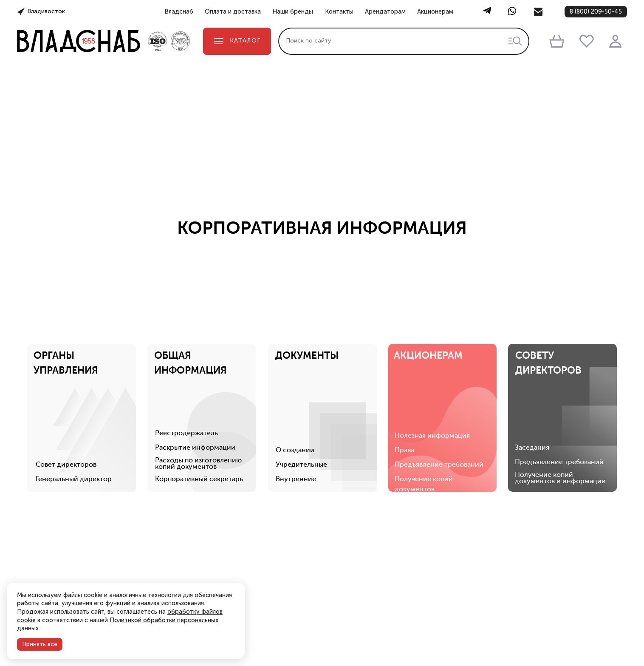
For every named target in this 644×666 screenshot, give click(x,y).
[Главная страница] (79, 41)
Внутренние (296, 415)
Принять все (40, 644)
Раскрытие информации (196, 384)
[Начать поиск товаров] (515, 41)
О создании (295, 386)
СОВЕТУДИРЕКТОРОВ (550, 299)
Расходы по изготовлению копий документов (199, 400)
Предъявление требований (440, 401)
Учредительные (302, 401)
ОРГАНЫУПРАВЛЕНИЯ (66, 299)
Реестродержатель (187, 369)
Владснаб (179, 12)
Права (405, 386)
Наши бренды (293, 12)
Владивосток (46, 11)
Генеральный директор (74, 415)
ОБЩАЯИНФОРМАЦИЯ (191, 299)
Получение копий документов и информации (562, 414)
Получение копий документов (425, 420)
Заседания (533, 384)
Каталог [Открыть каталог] (237, 41)
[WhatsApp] (512, 12)
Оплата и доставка (233, 12)
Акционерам (435, 12)
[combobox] (404, 41)
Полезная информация (433, 372)
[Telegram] (487, 12)
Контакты (339, 12)
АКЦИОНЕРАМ (429, 291)
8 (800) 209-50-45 (596, 11)
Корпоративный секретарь (199, 415)
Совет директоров (66, 401)
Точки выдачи (506, 658)
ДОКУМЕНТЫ (307, 291)
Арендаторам (385, 12)
